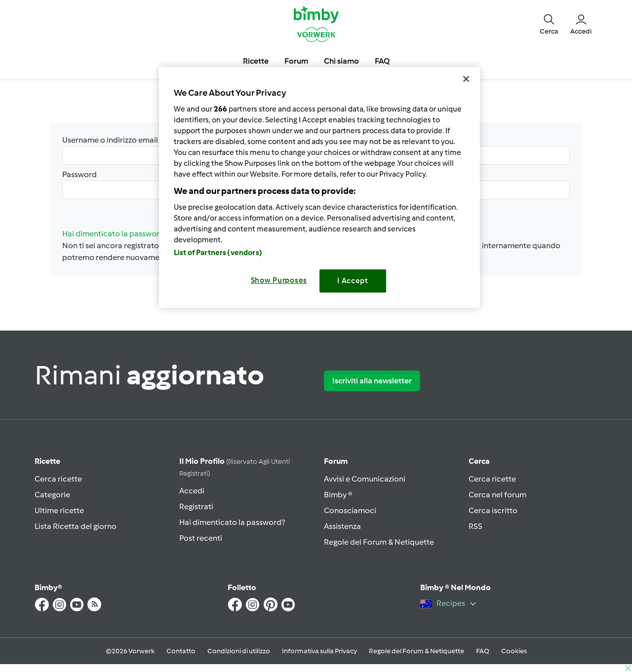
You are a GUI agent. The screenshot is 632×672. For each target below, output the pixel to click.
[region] (319, 187)
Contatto (181, 651)
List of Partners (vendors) (218, 253)
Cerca (479, 461)
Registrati (196, 506)
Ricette (47, 461)
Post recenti (201, 538)
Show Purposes (279, 280)
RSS (475, 526)
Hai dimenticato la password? (232, 522)
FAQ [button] (382, 61)
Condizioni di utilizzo (239, 651)
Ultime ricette (59, 510)
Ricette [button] (256, 61)
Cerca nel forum (497, 495)
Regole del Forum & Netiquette (379, 542)
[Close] (466, 79)
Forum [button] (296, 61)
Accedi (192, 491)
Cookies (514, 651)
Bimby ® (338, 495)
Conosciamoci (350, 510)
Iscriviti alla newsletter (372, 381)
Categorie (52, 495)
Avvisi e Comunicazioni (365, 479)
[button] (549, 24)
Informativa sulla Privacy (319, 651)
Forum (336, 461)
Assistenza (342, 526)
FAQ (483, 651)
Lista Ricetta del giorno (76, 526)
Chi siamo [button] (341, 61)
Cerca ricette (58, 479)
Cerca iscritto (493, 510)
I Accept (353, 281)
